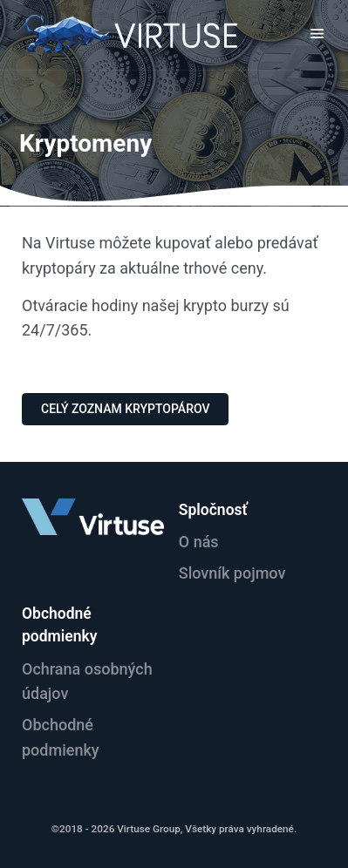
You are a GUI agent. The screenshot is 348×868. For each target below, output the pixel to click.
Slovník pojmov (232, 573)
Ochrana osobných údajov (87, 682)
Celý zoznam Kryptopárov (125, 409)
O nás (199, 542)
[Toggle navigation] (317, 34)
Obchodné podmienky (61, 737)
